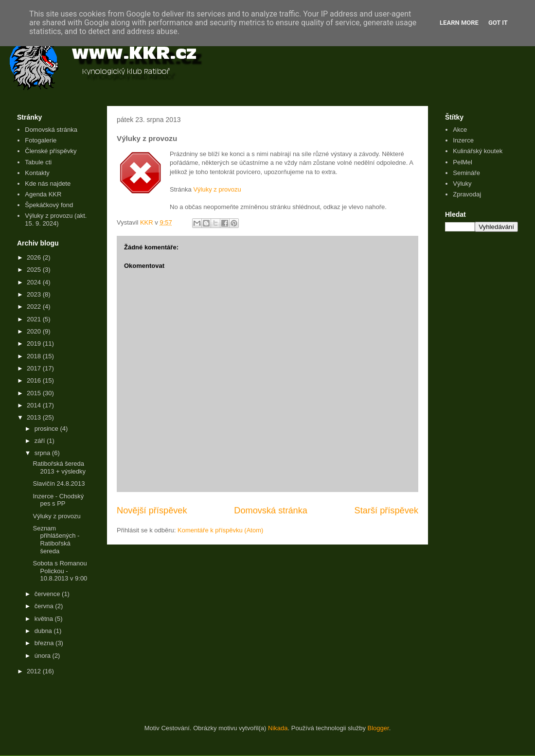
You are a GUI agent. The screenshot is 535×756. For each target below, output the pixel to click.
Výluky (462, 184)
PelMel (463, 162)
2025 (35, 270)
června (45, 606)
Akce (460, 130)
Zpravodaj (467, 194)
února (44, 656)
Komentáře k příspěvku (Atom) (220, 530)
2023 (35, 294)
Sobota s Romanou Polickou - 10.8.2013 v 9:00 (60, 571)
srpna (43, 453)
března (45, 643)
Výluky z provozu (217, 189)
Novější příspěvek (152, 510)
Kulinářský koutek (478, 151)
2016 (35, 380)
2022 (35, 307)
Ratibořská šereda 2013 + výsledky (59, 467)
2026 (35, 257)
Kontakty (37, 173)
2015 (35, 393)
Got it (498, 23)
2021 (35, 319)
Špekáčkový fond (49, 205)
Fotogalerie (41, 140)
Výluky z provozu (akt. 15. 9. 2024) (56, 220)
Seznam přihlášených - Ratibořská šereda (56, 540)
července (48, 594)
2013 (35, 417)
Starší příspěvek (386, 510)
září (41, 441)
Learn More (459, 23)
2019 (35, 343)
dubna (44, 631)
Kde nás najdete (48, 184)
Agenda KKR (43, 194)
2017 (35, 368)
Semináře (466, 173)
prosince (47, 429)
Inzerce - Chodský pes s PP (58, 500)
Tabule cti (38, 162)
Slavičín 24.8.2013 (59, 483)
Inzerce (463, 140)
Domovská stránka (271, 510)
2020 (35, 331)
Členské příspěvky (51, 151)
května (45, 619)
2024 (35, 282)
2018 (35, 356)
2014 (35, 405)
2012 (35, 671)
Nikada (278, 728)
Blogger (378, 728)
